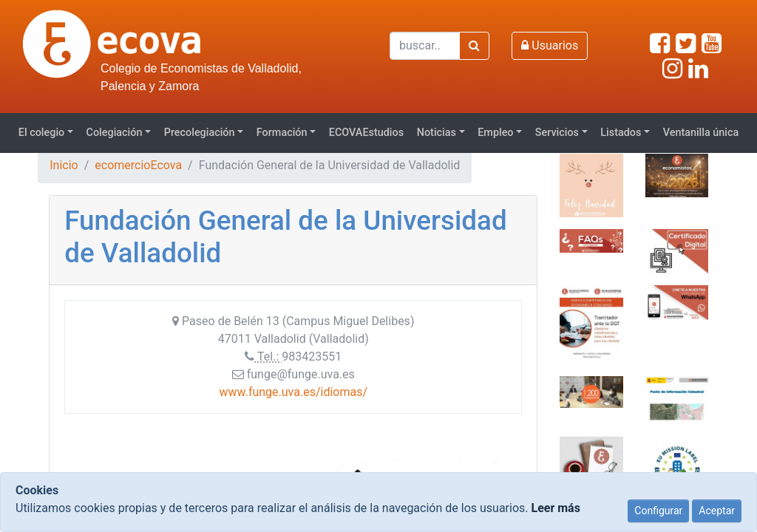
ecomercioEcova (138, 165)
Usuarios (550, 45)
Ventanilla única (701, 133)
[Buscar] (425, 46)
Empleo (495, 133)
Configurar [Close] (658, 511)
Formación (282, 133)
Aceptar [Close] (717, 511)
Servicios (557, 133)
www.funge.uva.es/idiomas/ (293, 392)
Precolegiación (200, 133)
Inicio (64, 165)
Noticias (437, 133)
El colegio (41, 133)
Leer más (555, 508)
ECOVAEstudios (366, 133)
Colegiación (115, 133)
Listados (621, 133)
